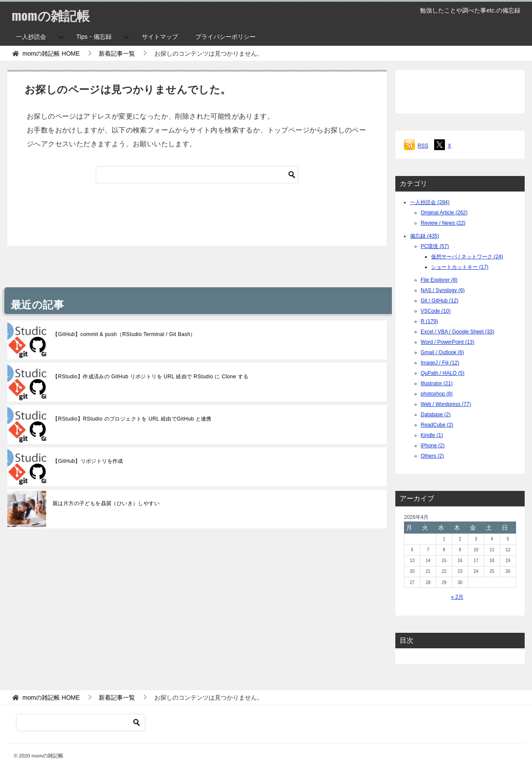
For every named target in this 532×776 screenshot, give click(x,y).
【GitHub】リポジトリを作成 (88, 461)
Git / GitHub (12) (440, 301)
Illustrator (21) (437, 383)
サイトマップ (160, 37)
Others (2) (432, 456)
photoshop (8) (437, 394)
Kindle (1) (432, 435)
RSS (423, 146)
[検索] (197, 175)
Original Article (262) (444, 213)
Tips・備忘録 (94, 37)
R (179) (429, 321)
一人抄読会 (31, 37)
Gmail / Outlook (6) (443, 352)
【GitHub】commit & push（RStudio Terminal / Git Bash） (124, 334)
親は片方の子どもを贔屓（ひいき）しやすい (106, 503)
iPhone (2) (433, 446)
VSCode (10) (436, 311)
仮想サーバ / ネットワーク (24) (467, 257)
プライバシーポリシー (225, 37)
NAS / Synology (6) (443, 290)
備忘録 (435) (424, 236)
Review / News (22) (443, 223)
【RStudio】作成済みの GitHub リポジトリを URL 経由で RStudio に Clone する (150, 377)
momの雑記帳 (51, 15)
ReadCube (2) (437, 425)
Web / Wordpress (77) (446, 404)
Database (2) (436, 415)
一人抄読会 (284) (430, 202)
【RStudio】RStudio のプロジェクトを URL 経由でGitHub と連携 (132, 419)
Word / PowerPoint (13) (448, 342)
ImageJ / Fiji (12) (440, 363)
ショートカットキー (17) (460, 267)
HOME (51, 53)
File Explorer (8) (439, 280)
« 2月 (457, 597)
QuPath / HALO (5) (443, 373)
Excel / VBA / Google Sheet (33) (458, 332)
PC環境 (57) (435, 246)
